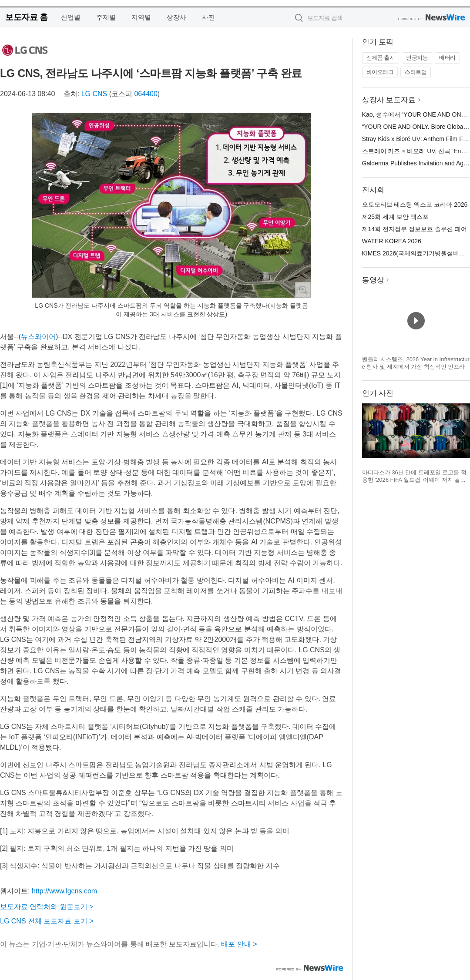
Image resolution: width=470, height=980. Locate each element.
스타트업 (416, 72)
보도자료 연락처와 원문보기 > (47, 907)
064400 (146, 94)
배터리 (447, 58)
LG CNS (94, 94)
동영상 (373, 280)
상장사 (176, 17)
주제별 (106, 17)
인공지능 (417, 58)
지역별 (141, 17)
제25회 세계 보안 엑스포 (395, 217)
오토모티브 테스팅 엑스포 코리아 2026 (415, 205)
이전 (369, 434)
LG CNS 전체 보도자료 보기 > (47, 921)
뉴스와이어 (38, 337)
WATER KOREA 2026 (392, 241)
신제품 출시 (381, 58)
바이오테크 (380, 72)
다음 (463, 434)
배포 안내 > (239, 944)
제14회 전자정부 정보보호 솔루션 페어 (415, 229)
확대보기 (303, 290)
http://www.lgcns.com (64, 891)
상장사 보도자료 (389, 100)
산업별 (71, 17)
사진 (208, 17)
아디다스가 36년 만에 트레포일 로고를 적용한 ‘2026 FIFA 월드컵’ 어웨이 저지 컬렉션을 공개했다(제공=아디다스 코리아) (415, 480)
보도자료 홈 (26, 17)
